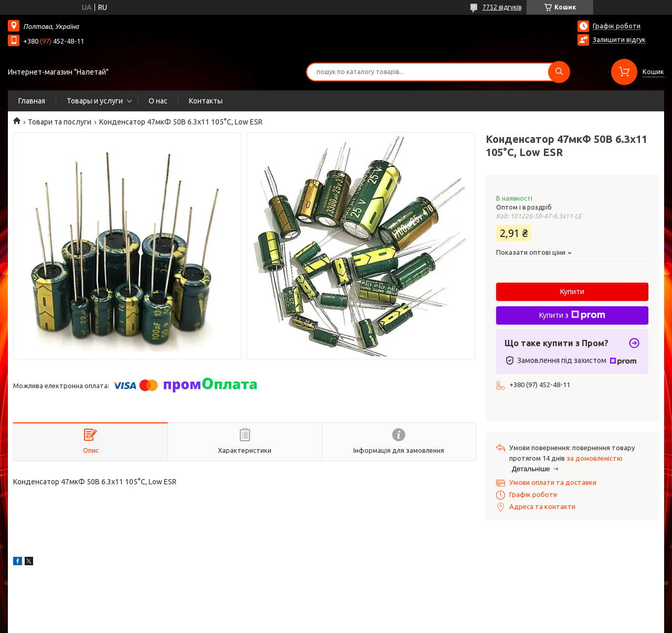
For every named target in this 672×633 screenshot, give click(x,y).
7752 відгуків (502, 7)
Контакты (206, 101)
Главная (32, 101)
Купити (572, 292)
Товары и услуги (95, 101)
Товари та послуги (60, 122)
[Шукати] (559, 72)
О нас (158, 101)
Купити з (572, 315)
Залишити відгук (619, 39)
